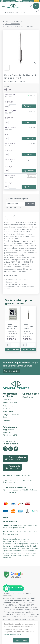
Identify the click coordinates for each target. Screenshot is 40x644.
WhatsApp (7, 420)
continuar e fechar (21, 640)
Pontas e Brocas (16, 22)
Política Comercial (10, 403)
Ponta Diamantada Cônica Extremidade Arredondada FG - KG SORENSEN (28, 327)
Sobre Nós (7, 400)
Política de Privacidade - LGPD (10, 434)
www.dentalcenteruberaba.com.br (16, 598)
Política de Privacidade (12, 634)
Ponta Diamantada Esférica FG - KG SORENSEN (13, 327)
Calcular (30, 204)
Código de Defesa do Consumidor (11, 416)
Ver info (32, 95)
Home (5, 22)
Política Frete (8, 411)
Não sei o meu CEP (13, 207)
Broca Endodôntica (12, 24)
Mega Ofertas (28, 397)
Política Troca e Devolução (9, 407)
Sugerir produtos (11, 371)
